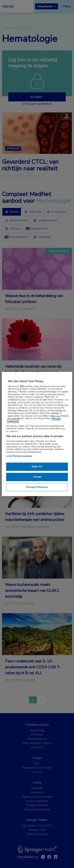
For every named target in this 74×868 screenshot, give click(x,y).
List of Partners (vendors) (19, 456)
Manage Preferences (37, 487)
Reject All (37, 466)
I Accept (37, 477)
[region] (37, 434)
